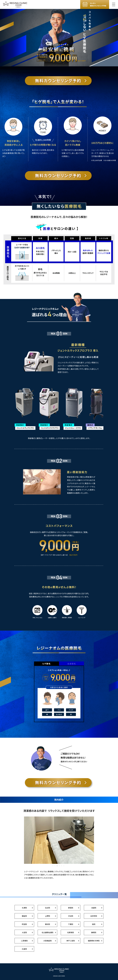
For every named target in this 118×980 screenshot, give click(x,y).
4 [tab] (59, 866)
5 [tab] (62, 866)
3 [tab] (57, 866)
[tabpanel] (59, 840)
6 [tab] (64, 866)
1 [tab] (53, 866)
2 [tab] (55, 866)
